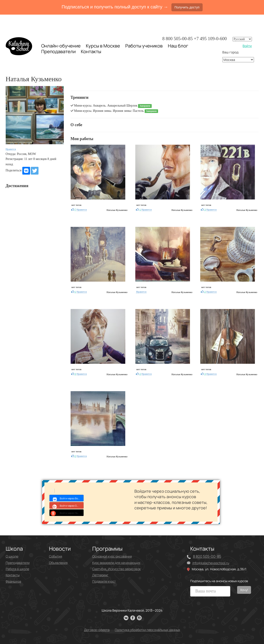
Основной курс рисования (112, 556)
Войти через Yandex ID (67, 513)
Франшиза (13, 581)
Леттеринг (100, 575)
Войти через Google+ (67, 505)
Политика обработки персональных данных (147, 630)
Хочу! (244, 590)
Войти (247, 46)
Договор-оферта (97, 630)
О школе (12, 556)
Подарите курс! (104, 581)
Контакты (91, 52)
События (56, 556)
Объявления (58, 563)
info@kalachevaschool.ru (211, 563)
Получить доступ (187, 7)
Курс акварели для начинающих (116, 563)
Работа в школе (17, 569)
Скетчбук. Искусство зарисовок (117, 569)
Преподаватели (58, 51)
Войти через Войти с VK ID (67, 498)
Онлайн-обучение (61, 46)
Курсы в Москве (103, 46)
